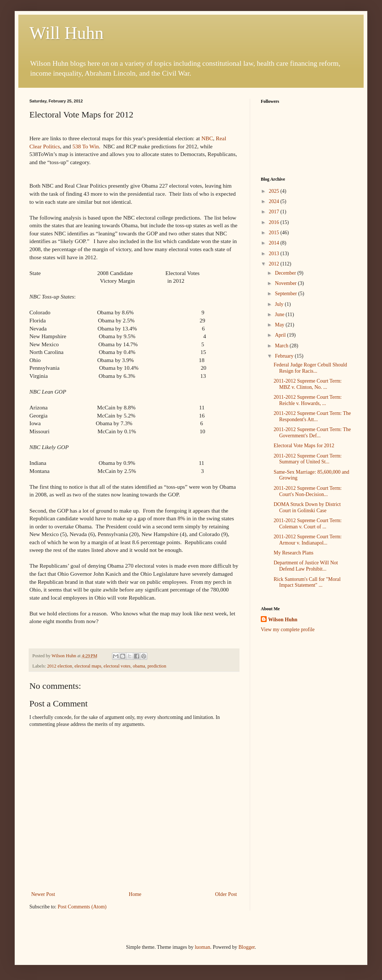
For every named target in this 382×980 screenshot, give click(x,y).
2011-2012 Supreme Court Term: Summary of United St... (308, 459)
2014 (275, 243)
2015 (275, 233)
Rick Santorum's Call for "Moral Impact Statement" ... (307, 582)
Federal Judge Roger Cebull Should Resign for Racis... (310, 368)
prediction (157, 666)
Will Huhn (66, 33)
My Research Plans (293, 553)
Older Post (226, 894)
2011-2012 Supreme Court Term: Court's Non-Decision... (308, 491)
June (280, 314)
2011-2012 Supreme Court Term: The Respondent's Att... (312, 416)
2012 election (60, 666)
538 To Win (86, 146)
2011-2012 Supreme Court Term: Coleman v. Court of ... (308, 524)
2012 (275, 264)
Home (135, 894)
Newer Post (43, 894)
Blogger (246, 947)
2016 (275, 222)
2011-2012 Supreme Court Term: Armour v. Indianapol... (308, 540)
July (280, 304)
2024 (275, 201)
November (286, 283)
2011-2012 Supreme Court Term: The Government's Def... (312, 433)
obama (139, 666)
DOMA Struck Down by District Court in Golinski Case (307, 507)
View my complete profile (288, 630)
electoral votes (117, 666)
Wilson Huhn (283, 620)
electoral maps (88, 666)
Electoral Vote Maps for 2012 (304, 446)
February (285, 356)
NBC (207, 138)
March (282, 346)
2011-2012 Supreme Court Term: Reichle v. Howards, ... (308, 400)
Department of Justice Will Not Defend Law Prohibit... (306, 566)
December (286, 273)
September (286, 294)
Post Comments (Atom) (82, 907)
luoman (202, 947)
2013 (275, 254)
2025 (275, 191)
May (280, 325)
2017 (275, 212)
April (281, 335)
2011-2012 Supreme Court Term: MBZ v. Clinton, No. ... (308, 384)
